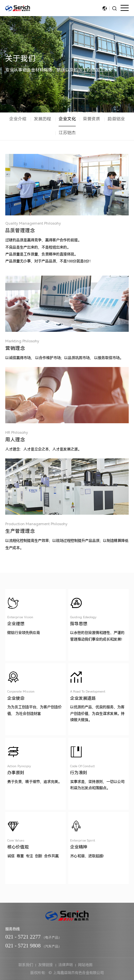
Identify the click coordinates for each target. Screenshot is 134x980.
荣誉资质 (92, 119)
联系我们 (26, 965)
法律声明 (66, 965)
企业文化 (67, 119)
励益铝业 (116, 119)
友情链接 (45, 965)
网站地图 (85, 965)
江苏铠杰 (67, 133)
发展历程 (42, 119)
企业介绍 (18, 119)
